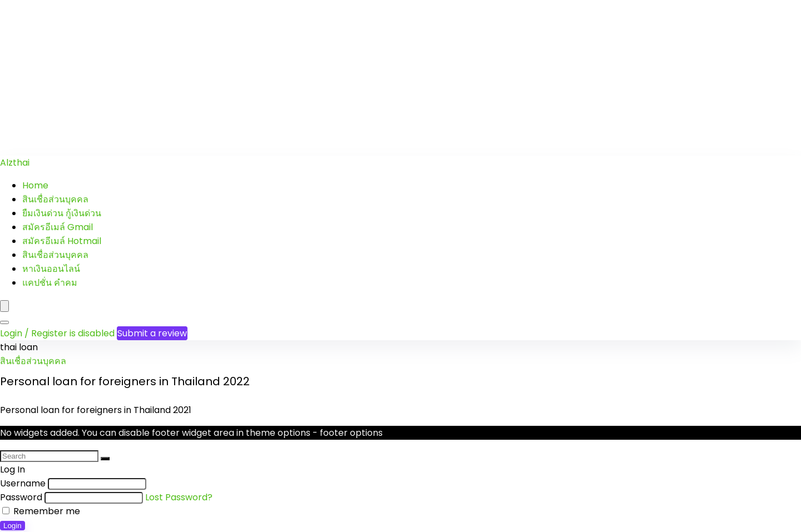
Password (21, 497)
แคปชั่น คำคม (50, 283)
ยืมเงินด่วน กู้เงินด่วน (62, 213)
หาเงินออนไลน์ (51, 269)
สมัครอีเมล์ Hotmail (62, 241)
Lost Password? (179, 497)
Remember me (41, 511)
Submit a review (152, 333)
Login (13, 526)
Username (23, 483)
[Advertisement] (334, 78)
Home (35, 185)
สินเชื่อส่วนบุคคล (55, 199)
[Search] (4, 322)
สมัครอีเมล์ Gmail (58, 227)
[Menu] (4, 306)
